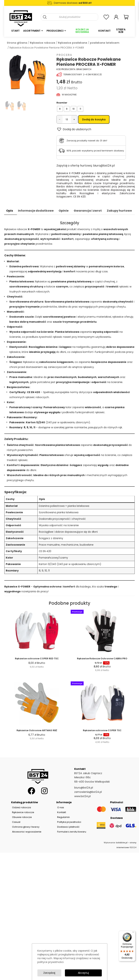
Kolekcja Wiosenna (82, 31)
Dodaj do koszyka (94, 119)
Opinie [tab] (64, 211)
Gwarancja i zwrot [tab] (88, 211)
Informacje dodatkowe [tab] (36, 211)
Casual (16, 822)
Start (15, 31)
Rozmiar (62, 103)
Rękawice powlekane (73, 43)
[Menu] (133, 933)
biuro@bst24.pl (104, 166)
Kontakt (104, 31)
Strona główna (17, 43)
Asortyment (32, 31)
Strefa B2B (121, 31)
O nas (61, 807)
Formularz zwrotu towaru (72, 832)
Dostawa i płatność (68, 827)
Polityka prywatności (69, 822)
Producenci (55, 31)
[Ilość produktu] (67, 119)
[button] (74, 129)
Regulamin (63, 817)
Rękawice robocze (43, 43)
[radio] (60, 109)
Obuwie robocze (22, 817)
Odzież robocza (21, 807)
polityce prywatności (50, 962)
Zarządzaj (49, 973)
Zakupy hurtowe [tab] (119, 211)
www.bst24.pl (82, 796)
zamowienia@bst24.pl (88, 792)
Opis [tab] (10, 211)
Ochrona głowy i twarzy (26, 827)
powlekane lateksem (105, 43)
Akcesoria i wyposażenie (27, 832)
